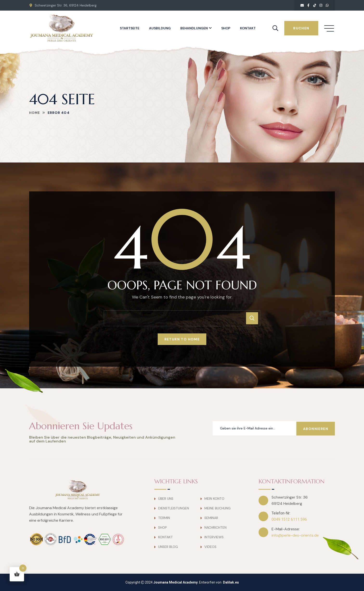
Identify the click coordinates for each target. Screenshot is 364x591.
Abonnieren (316, 428)
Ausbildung (160, 28)
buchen (301, 28)
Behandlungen (194, 28)
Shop (226, 28)
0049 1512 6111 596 (289, 519)
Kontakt (248, 28)
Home (35, 113)
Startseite (130, 28)
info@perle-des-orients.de (295, 535)
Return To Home (182, 339)
